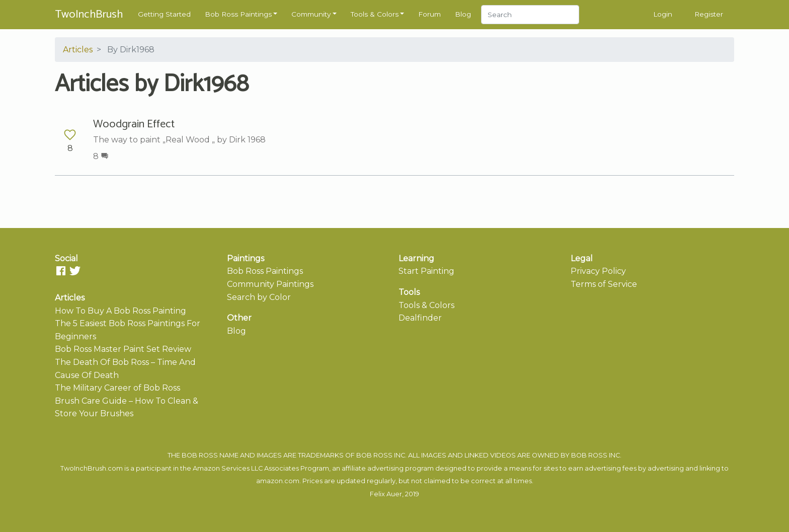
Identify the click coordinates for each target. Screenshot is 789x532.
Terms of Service (604, 284)
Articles (78, 50)
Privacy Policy (598, 271)
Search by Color (259, 297)
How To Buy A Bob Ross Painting (121, 311)
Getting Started (164, 14)
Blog (463, 14)
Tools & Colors (375, 14)
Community (311, 14)
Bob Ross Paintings (238, 14)
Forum (429, 14)
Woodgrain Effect (134, 124)
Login (663, 14)
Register (709, 14)
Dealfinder (420, 318)
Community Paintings (270, 284)
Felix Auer (386, 494)
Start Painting (426, 271)
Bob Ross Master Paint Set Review (123, 349)
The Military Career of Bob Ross (117, 388)
